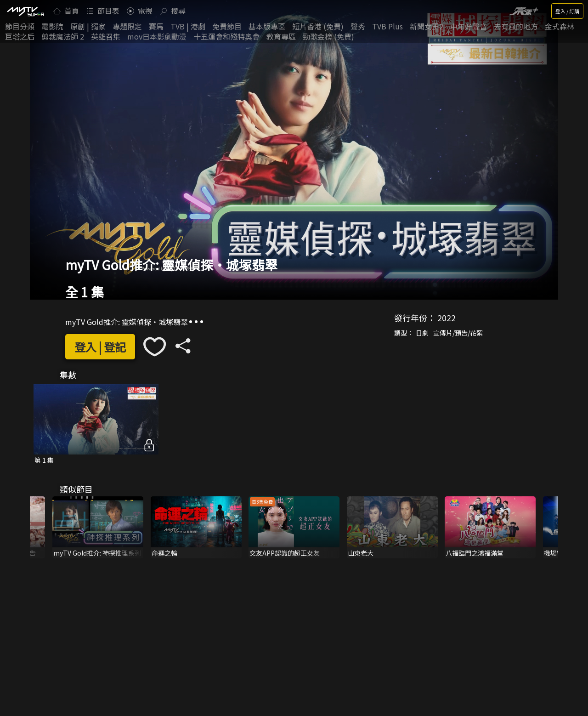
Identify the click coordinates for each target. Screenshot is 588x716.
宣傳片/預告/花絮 (458, 333)
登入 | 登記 (100, 347)
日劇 (422, 333)
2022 (447, 318)
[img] (25, 11)
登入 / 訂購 (567, 11)
